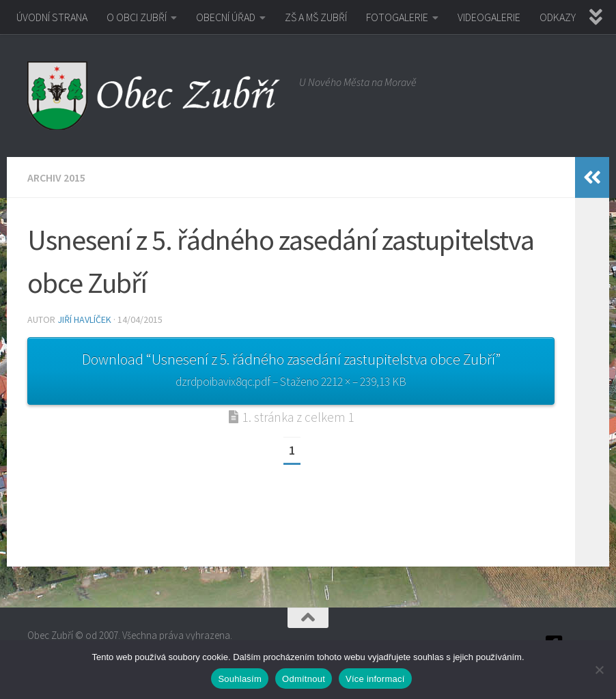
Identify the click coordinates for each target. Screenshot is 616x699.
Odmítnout (304, 679)
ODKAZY (558, 17)
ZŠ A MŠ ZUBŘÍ (316, 17)
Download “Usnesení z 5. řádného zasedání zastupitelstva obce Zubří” (291, 372)
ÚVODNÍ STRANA (52, 17)
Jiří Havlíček (84, 319)
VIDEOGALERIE (489, 17)
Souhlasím (240, 679)
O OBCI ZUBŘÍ (137, 17)
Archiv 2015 (56, 177)
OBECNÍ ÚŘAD (226, 17)
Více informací (375, 679)
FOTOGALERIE (397, 17)
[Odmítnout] (599, 670)
